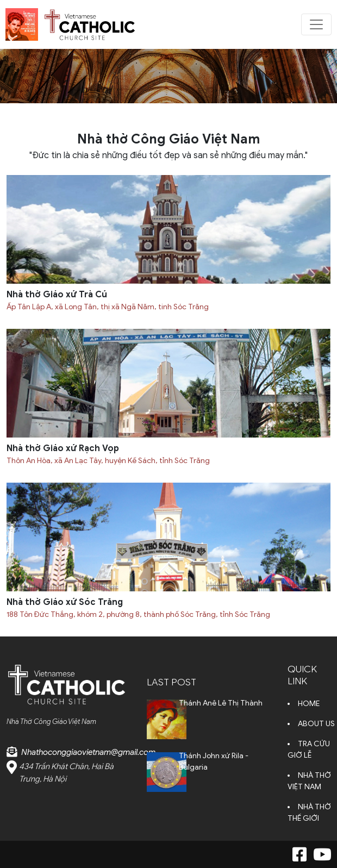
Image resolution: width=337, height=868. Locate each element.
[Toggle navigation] (316, 24)
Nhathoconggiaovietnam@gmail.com (88, 752)
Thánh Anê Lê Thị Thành (221, 703)
